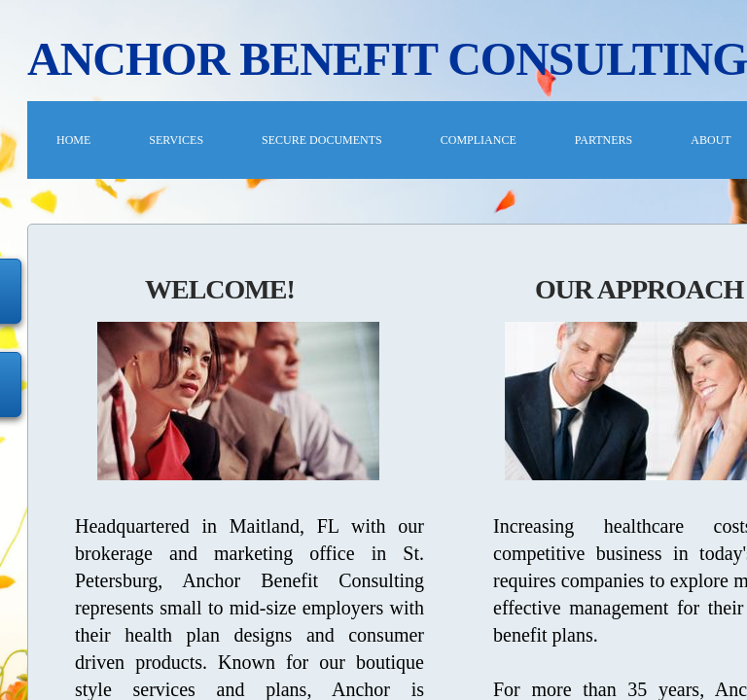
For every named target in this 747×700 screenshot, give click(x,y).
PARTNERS (604, 140)
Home (73, 140)
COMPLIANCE (479, 140)
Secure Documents (322, 140)
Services (176, 140)
